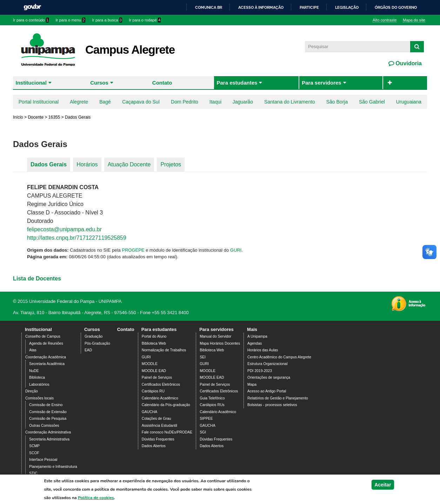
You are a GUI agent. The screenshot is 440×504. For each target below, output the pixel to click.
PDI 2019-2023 (260, 371)
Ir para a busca (107, 20)
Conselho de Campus (43, 336)
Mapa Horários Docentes (220, 343)
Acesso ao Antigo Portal (267, 391)
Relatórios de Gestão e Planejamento (278, 398)
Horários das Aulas (263, 350)
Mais (252, 329)
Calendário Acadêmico (160, 398)
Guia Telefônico (212, 398)
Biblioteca (37, 377)
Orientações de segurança (269, 377)
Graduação (94, 336)
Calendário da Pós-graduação (166, 405)
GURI (236, 250)
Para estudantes (237, 83)
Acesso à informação (261, 7)
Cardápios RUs (212, 405)
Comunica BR (209, 7)
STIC (33, 473)
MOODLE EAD (154, 371)
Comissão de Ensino (46, 405)
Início (18, 117)
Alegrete (79, 102)
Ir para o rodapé (145, 20)
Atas (33, 350)
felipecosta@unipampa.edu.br (64, 229)
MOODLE (150, 364)
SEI (203, 357)
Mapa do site (414, 20)
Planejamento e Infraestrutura (53, 467)
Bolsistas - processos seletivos (272, 405)
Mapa (252, 384)
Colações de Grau (156, 419)
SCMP (34, 446)
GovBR (32, 7)
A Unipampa (257, 336)
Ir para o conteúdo (31, 20)
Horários (87, 164)
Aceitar (383, 485)
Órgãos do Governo (396, 7)
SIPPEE (206, 419)
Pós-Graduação (97, 343)
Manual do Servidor (215, 336)
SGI (203, 432)
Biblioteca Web (154, 343)
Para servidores (322, 83)
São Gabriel (372, 102)
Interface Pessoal (43, 460)
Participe (309, 7)
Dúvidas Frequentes (158, 439)
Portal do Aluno (154, 336)
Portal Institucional (39, 102)
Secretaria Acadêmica (47, 364)
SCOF (34, 453)
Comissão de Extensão (48, 412)
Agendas (255, 343)
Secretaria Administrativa (49, 439)
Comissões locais (39, 398)
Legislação (347, 7)
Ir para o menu (71, 20)
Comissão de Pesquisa (48, 419)
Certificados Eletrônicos (161, 384)
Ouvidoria (408, 63)
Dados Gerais (49, 164)
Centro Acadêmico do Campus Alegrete (279, 357)
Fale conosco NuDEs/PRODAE (167, 432)
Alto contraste (385, 20)
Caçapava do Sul (141, 102)
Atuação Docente (129, 164)
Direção (32, 391)
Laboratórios (39, 384)
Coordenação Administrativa (48, 432)
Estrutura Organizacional (267, 364)
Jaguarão (243, 102)
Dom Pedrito (185, 102)
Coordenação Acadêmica (46, 357)
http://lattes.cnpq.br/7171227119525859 (77, 238)
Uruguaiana (409, 102)
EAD (88, 350)
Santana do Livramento (290, 102)
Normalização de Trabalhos (164, 350)
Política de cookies (96, 498)
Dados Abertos (154, 446)
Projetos (171, 164)
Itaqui (215, 102)
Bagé (105, 102)
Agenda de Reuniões (46, 343)
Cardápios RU (153, 391)
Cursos (99, 83)
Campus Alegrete (130, 50)
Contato (162, 83)
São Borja (337, 102)
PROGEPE (133, 250)
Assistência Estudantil (159, 426)
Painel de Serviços (157, 377)
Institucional (31, 83)
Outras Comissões (44, 426)
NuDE (34, 371)
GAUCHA (149, 412)
